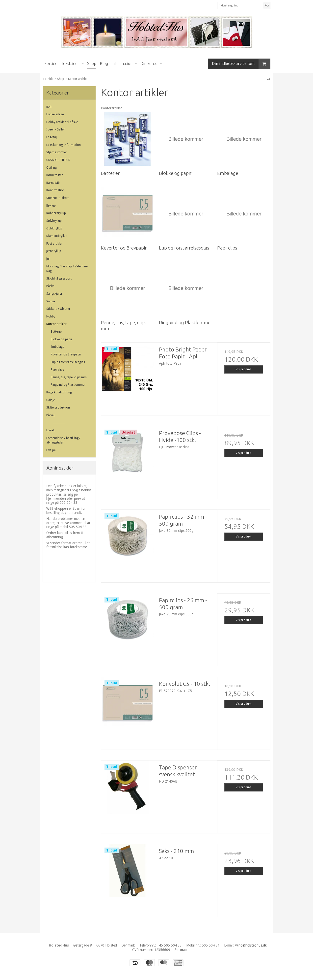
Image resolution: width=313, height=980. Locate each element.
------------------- (56, 423)
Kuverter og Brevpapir (66, 354)
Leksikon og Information (64, 145)
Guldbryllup (54, 228)
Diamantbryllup (57, 236)
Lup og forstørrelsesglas (68, 362)
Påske (50, 286)
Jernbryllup (54, 251)
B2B (49, 107)
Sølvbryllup (54, 221)
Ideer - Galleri (56, 129)
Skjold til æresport (59, 279)
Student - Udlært (57, 198)
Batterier (57, 332)
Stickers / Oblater (58, 309)
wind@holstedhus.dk (251, 945)
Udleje (51, 400)
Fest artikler (54, 244)
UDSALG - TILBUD (58, 160)
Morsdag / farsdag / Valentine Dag (67, 269)
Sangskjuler (54, 294)
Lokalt (51, 430)
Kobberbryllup (56, 213)
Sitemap (181, 950)
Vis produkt (244, 369)
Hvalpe (51, 450)
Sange (51, 301)
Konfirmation (55, 190)
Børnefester (55, 175)
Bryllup (51, 206)
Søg (267, 5)
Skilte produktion (58, 408)
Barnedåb (53, 183)
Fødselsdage (55, 114)
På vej (50, 415)
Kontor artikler (56, 324)
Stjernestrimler (57, 152)
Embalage (58, 347)
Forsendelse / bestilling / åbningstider (63, 440)
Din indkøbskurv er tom (241, 64)
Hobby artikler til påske (62, 122)
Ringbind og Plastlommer (68, 385)
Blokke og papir (62, 339)
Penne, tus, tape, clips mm (69, 377)
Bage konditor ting (59, 392)
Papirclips (57, 370)
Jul (48, 259)
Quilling (52, 168)
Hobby (51, 316)
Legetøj (52, 137)
